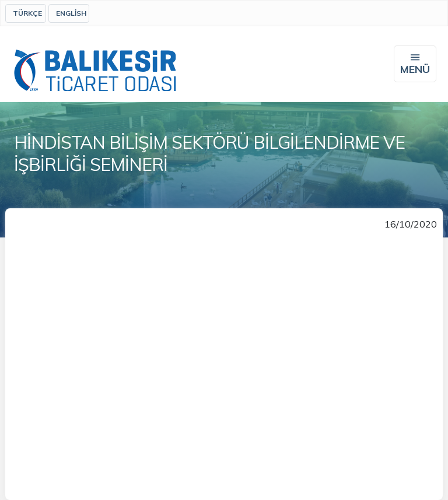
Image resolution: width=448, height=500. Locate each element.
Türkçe (27, 13)
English (71, 13)
